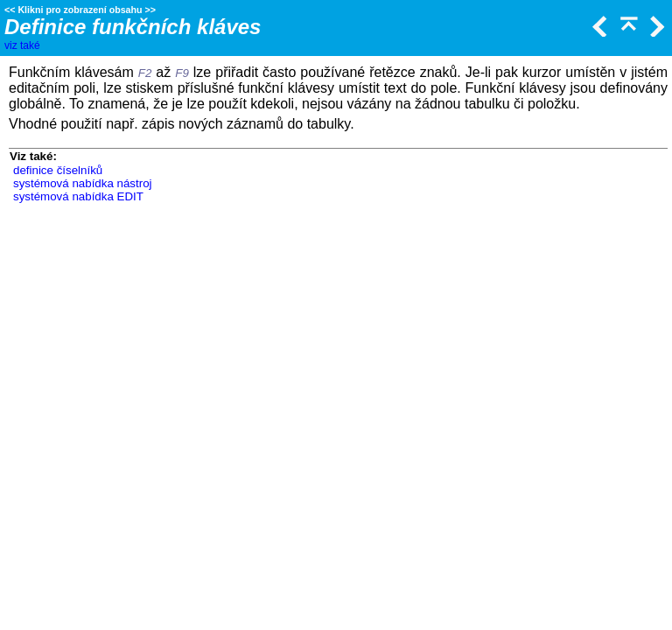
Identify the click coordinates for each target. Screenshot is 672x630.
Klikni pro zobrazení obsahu (80, 10)
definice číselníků (58, 170)
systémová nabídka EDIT (78, 196)
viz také (22, 45)
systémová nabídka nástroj (83, 183)
